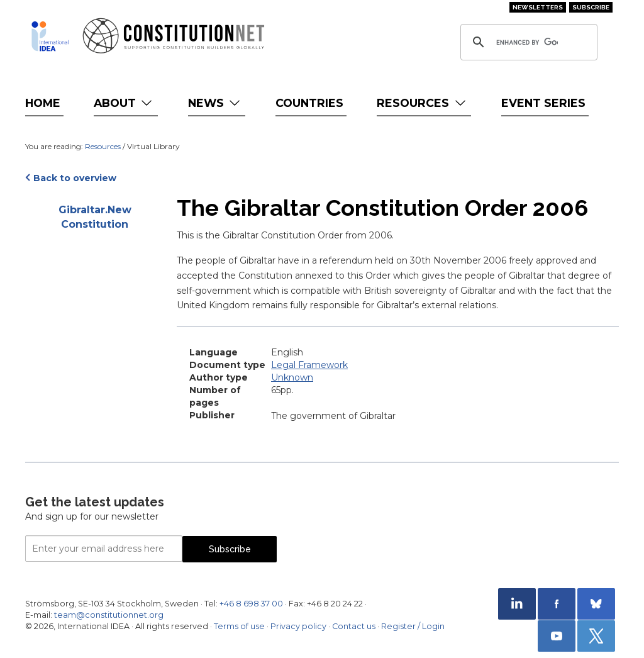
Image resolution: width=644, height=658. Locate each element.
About (124, 103)
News (215, 103)
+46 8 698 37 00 (251, 604)
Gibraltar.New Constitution (95, 217)
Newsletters (538, 7)
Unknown (292, 377)
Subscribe (591, 7)
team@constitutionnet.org (109, 615)
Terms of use (239, 626)
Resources (422, 103)
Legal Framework (309, 365)
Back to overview (75, 178)
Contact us (354, 626)
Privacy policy (298, 626)
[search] (527, 42)
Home (43, 103)
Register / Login (413, 626)
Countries (309, 103)
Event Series (543, 103)
